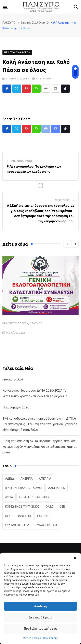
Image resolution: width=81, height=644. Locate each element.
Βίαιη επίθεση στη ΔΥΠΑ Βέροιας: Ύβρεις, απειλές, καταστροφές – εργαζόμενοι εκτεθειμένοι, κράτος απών (40, 447)
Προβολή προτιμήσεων (41, 629)
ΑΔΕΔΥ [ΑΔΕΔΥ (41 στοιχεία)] (10, 479)
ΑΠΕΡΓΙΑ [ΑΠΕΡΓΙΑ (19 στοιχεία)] (45, 479)
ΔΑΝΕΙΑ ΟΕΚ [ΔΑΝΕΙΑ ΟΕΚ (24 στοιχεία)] (57, 488)
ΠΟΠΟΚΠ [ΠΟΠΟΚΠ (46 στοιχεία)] (43, 516)
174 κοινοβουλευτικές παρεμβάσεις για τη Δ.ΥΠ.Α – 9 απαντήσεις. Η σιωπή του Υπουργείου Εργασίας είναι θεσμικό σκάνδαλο (40, 424)
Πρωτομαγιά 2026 (16, 407)
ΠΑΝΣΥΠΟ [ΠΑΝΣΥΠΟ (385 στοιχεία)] (24, 516)
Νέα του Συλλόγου (15, 323)
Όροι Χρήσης (51, 638)
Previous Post (22, 161)
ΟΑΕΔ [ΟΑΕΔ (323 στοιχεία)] (50, 507)
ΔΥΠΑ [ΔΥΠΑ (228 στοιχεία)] (9, 497)
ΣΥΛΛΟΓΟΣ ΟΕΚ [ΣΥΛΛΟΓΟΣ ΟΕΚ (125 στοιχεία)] (46, 525)
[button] (75, 558)
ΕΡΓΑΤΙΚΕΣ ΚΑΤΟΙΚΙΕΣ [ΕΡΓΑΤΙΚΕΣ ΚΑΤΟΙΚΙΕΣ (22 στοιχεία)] (34, 497)
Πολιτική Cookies (31, 638)
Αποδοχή (41, 606)
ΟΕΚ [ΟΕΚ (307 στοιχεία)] (8, 516)
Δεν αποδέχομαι (40, 617)
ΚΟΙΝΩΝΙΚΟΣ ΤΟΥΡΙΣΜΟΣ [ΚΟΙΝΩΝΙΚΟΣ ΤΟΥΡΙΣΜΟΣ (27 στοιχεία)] (22, 507)
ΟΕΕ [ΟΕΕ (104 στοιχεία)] (62, 507)
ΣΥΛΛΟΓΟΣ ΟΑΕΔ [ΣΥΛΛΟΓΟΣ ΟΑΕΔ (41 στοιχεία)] (17, 525)
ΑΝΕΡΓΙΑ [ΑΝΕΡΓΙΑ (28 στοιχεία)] (27, 479)
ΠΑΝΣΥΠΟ (36, 323)
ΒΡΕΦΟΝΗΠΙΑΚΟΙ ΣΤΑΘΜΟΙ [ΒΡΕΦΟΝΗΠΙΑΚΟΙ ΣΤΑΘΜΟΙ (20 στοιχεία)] (24, 488)
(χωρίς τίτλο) (13, 379)
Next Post (62, 200)
